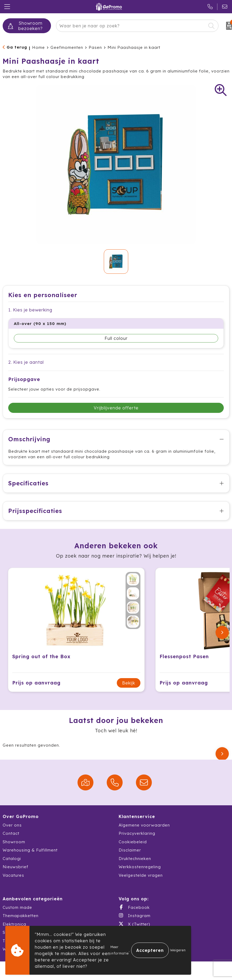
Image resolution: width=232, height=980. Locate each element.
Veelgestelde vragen (141, 875)
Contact (11, 833)
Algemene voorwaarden (144, 825)
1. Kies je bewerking (30, 310)
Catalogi (12, 859)
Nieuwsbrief (16, 867)
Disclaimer (130, 850)
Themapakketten (21, 916)
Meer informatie (120, 950)
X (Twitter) (134, 924)
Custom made (17, 907)
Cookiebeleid (133, 842)
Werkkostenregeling (140, 867)
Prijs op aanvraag (36, 683)
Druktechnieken (135, 859)
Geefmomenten (67, 47)
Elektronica (14, 924)
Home (38, 47)
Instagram (135, 915)
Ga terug (17, 47)
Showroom (14, 842)
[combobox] (131, 26)
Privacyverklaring (137, 833)
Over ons (12, 825)
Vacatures (13, 875)
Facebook (134, 907)
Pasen (95, 47)
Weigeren (178, 950)
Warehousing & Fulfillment (30, 850)
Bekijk (129, 683)
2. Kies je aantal (26, 362)
